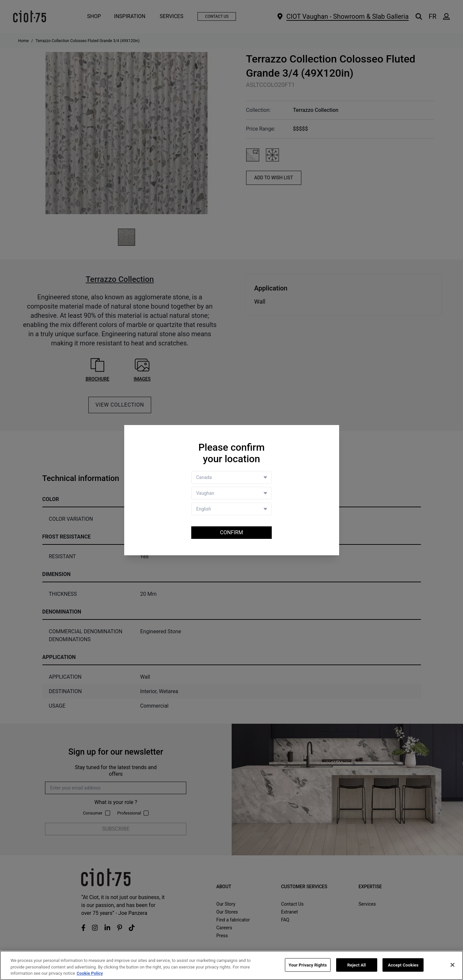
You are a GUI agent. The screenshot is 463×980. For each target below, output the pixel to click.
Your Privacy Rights (308, 965)
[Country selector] (231, 477)
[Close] (452, 965)
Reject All (357, 965)
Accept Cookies (403, 965)
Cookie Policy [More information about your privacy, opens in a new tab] (90, 974)
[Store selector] (231, 493)
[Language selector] (231, 509)
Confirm (232, 532)
